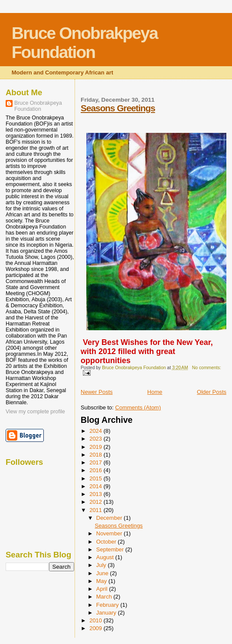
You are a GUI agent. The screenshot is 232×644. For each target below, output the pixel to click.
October (107, 542)
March (105, 597)
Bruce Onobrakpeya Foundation (85, 43)
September (111, 549)
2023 (96, 439)
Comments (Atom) (138, 407)
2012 (96, 502)
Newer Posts (97, 392)
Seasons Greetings (118, 108)
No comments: (207, 368)
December (110, 518)
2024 (96, 431)
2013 (96, 494)
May (102, 581)
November (110, 533)
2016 (96, 470)
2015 (96, 478)
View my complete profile (35, 412)
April (103, 589)
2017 (96, 462)
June (103, 573)
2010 (96, 620)
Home (155, 392)
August (106, 557)
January (107, 613)
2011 (96, 510)
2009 (96, 628)
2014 (96, 486)
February (108, 605)
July (102, 565)
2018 (96, 455)
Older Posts (212, 392)
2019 (96, 447)
